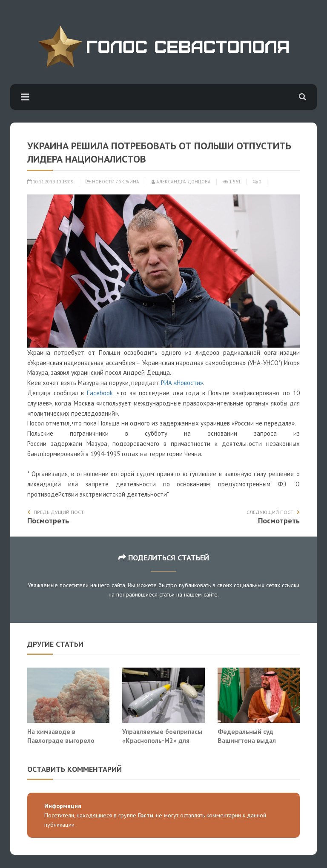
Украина (129, 182)
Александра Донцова (181, 182)
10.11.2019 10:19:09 (50, 182)
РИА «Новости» (182, 383)
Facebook (100, 393)
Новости (103, 182)
